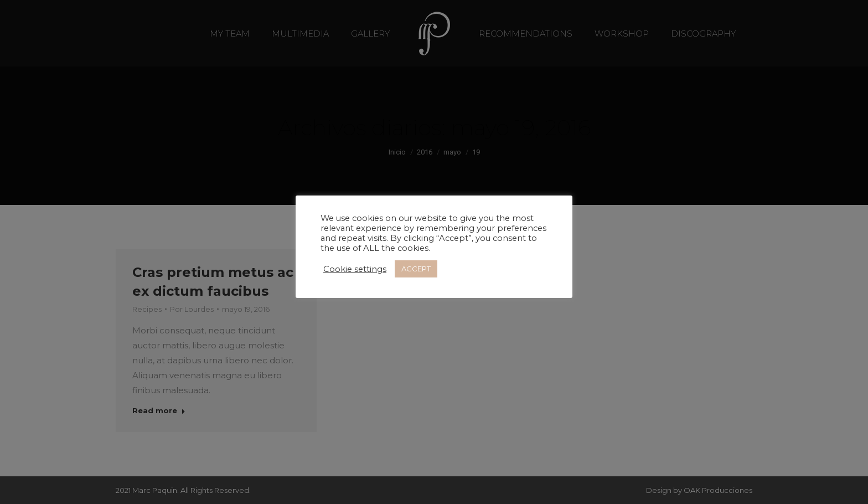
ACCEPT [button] (416, 269)
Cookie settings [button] (355, 269)
